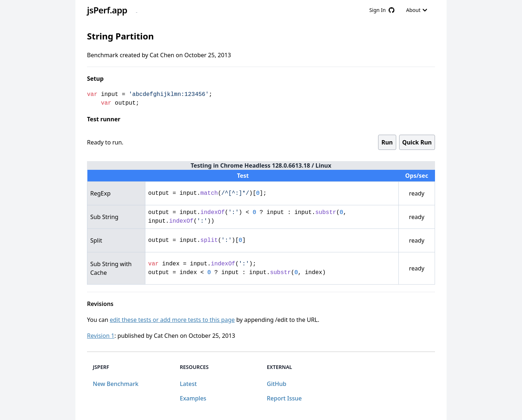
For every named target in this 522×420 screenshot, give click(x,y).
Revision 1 (101, 336)
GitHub (277, 384)
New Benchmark (116, 384)
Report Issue (284, 398)
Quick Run (417, 142)
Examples (193, 398)
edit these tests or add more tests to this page (172, 320)
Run (387, 142)
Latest (188, 384)
